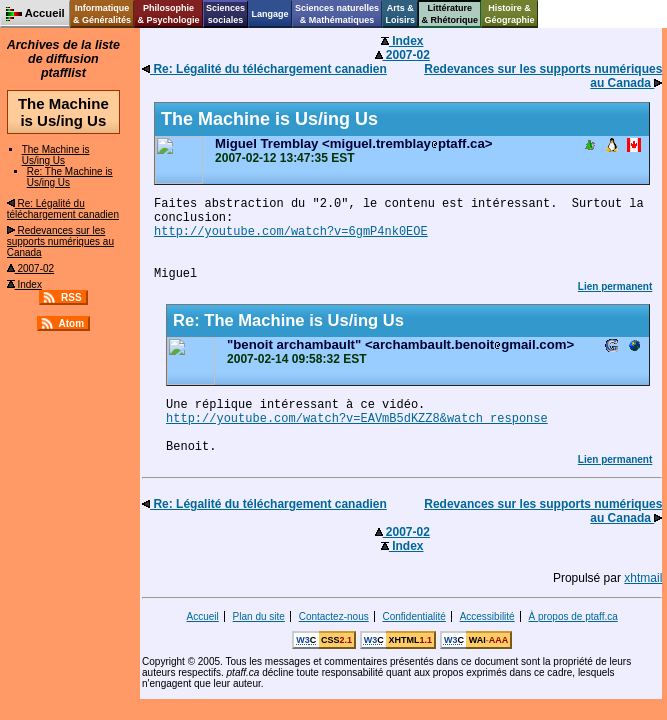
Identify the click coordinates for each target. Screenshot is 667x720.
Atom (72, 323)
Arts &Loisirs (401, 14)
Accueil (203, 616)
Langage (269, 14)
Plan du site (259, 616)
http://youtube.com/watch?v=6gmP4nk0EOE (291, 232)
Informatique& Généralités (102, 14)
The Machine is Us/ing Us (56, 155)
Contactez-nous (334, 616)
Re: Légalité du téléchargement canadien (63, 209)
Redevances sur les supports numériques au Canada (60, 241)
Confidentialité (413, 616)
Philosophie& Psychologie (168, 14)
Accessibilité (487, 616)
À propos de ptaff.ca (572, 616)
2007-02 (30, 268)
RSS (71, 297)
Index (24, 284)
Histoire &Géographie (510, 14)
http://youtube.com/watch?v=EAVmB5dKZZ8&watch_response (357, 419)
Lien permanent (615, 286)
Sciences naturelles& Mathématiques (337, 14)
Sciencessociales (225, 14)
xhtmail (643, 578)
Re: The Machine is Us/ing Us (70, 177)
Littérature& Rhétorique (450, 14)
